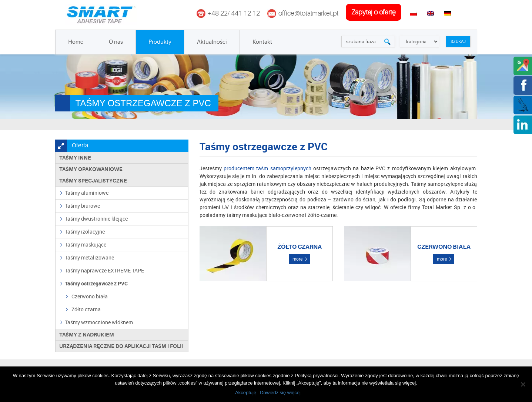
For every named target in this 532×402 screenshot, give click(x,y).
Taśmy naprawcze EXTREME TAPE (104, 270)
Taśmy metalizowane (89, 257)
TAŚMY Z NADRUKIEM (87, 335)
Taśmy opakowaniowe (91, 169)
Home (76, 42)
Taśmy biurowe (82, 206)
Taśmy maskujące (86, 244)
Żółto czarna (86, 309)
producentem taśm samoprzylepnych (267, 168)
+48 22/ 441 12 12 (234, 13)
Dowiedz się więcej (280, 393)
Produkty (160, 42)
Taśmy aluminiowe (87, 193)
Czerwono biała (90, 296)
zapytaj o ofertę (374, 12)
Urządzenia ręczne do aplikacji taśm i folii (121, 346)
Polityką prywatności (317, 376)
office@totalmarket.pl (308, 13)
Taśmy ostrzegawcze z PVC (96, 283)
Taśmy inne (75, 158)
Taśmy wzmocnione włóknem (99, 322)
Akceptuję (246, 393)
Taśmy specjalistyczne (93, 181)
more (297, 259)
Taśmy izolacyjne (85, 232)
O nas (116, 42)
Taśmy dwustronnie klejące (96, 219)
